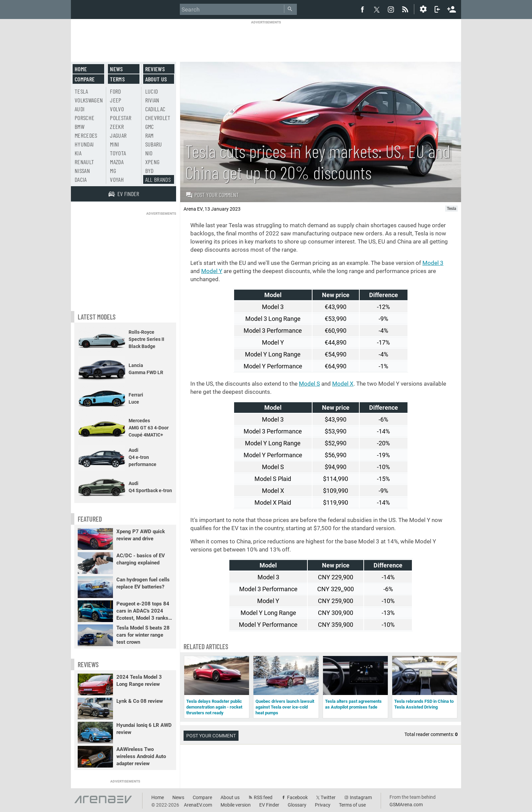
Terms (117, 79)
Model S (309, 384)
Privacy (323, 805)
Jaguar (118, 135)
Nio (149, 153)
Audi (80, 109)
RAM (149, 135)
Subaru (154, 144)
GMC (150, 127)
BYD (149, 171)
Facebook (297, 797)
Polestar (121, 118)
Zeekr (117, 127)
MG (113, 171)
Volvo (117, 109)
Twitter (328, 797)
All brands (158, 179)
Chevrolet (158, 118)
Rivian (152, 100)
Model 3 (433, 263)
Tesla (81, 91)
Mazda (117, 162)
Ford (115, 91)
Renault (84, 162)
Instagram (361, 797)
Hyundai (84, 144)
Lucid (152, 91)
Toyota (118, 153)
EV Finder (269, 805)
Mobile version (236, 805)
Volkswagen (89, 100)
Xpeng (153, 162)
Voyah (117, 179)
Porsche (84, 118)
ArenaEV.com (198, 805)
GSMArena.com (406, 805)
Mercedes (86, 135)
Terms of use (352, 805)
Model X (343, 384)
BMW (80, 127)
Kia (78, 153)
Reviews (155, 69)
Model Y (212, 271)
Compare (85, 79)
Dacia (81, 179)
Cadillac (155, 109)
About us (156, 79)
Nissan (82, 171)
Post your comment (212, 195)
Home (81, 69)
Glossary (297, 805)
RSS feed (263, 797)
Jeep (116, 100)
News (116, 69)
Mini (115, 144)
